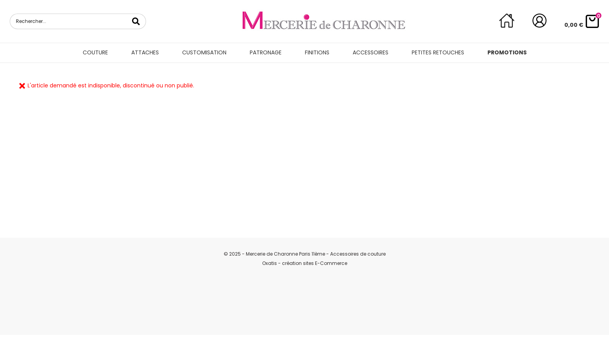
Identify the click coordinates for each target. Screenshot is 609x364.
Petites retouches (438, 52)
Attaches (145, 52)
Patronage (266, 52)
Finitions (317, 52)
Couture (95, 52)
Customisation (204, 52)
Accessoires (371, 52)
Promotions (507, 52)
